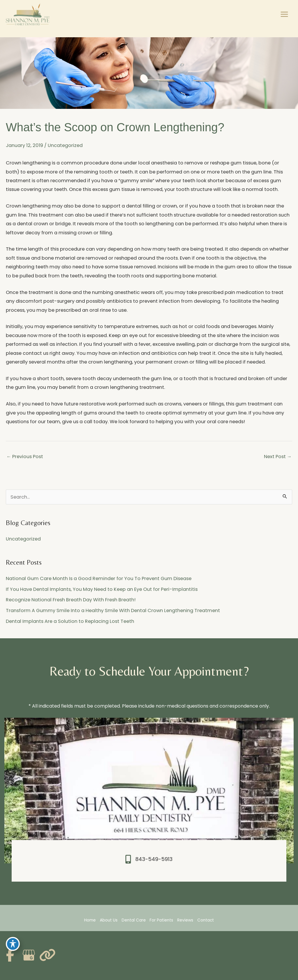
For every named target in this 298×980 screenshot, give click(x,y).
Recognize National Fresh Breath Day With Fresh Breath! (71, 600)
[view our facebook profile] (10, 955)
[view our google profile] (29, 955)
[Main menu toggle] (284, 14)
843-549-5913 (154, 859)
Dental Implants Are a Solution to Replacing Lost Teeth (70, 621)
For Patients (161, 920)
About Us (109, 920)
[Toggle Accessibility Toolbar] (13, 944)
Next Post (278, 457)
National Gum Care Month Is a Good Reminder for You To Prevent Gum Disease (99, 578)
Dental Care (134, 920)
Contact (206, 920)
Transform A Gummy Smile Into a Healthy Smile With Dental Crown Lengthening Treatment (113, 610)
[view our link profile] (47, 955)
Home (90, 920)
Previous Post (25, 457)
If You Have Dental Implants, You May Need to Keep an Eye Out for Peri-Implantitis (102, 589)
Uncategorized (65, 145)
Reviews (185, 920)
